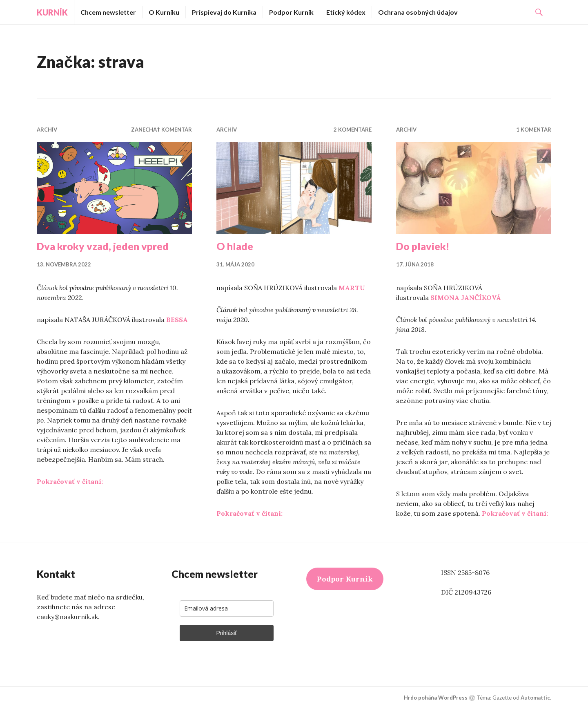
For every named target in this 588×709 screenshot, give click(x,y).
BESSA (177, 320)
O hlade (235, 246)
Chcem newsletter (108, 12)
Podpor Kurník (291, 12)
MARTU (352, 288)
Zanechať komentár (161, 130)
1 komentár (534, 130)
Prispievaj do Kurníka (224, 12)
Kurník (52, 12)
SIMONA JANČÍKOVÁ (466, 297)
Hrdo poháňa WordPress (436, 698)
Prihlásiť (226, 633)
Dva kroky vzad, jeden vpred (103, 246)
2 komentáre (353, 130)
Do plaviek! (423, 246)
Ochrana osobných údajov (418, 12)
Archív (47, 130)
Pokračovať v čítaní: (70, 481)
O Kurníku (164, 12)
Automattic (535, 698)
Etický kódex (346, 12)
